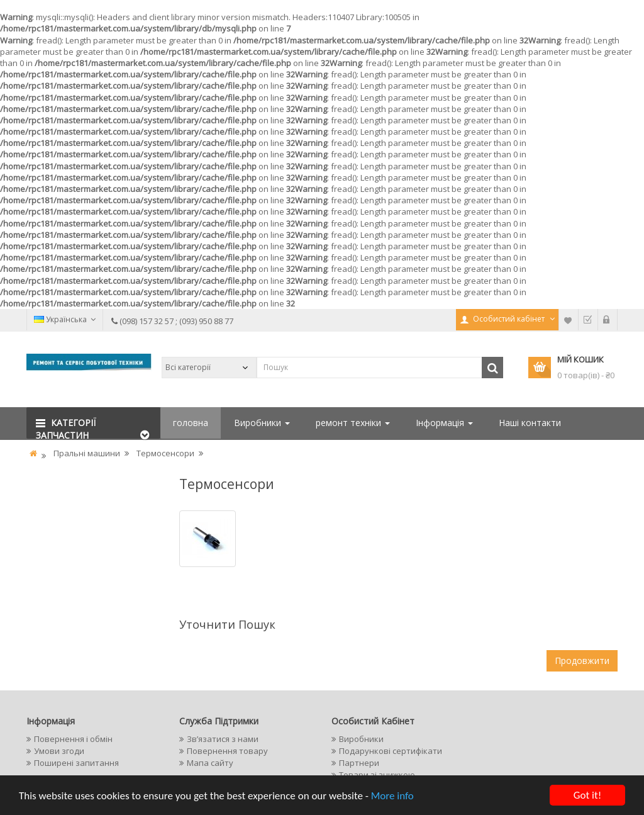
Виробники (262, 423)
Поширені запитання (76, 763)
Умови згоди (59, 751)
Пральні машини (87, 453)
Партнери (359, 763)
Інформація (444, 423)
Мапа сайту (210, 763)
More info (392, 796)
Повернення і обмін (73, 739)
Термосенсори (165, 453)
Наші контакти (530, 423)
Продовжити (582, 660)
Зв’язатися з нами (223, 739)
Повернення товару (227, 751)
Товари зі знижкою (377, 775)
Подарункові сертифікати (391, 751)
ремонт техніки (353, 423)
